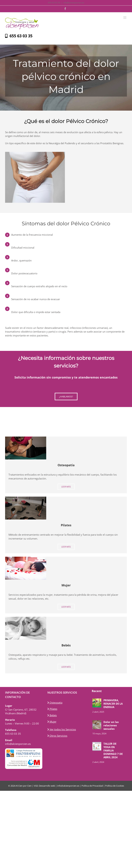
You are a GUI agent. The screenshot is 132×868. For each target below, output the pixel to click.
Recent (97, 691)
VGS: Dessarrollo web (44, 786)
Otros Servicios (57, 736)
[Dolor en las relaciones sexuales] (97, 725)
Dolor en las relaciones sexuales (111, 725)
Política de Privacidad (92, 786)
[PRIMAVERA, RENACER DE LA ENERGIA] (97, 703)
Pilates (52, 709)
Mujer (52, 722)
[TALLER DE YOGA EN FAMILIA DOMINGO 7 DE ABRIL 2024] (97, 746)
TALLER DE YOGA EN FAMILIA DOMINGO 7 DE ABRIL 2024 (113, 750)
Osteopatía (55, 703)
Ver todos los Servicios (62, 729)
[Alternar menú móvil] (125, 18)
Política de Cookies (115, 786)
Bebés (52, 715)
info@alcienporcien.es (74, 3)
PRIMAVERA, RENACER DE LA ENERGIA (113, 704)
